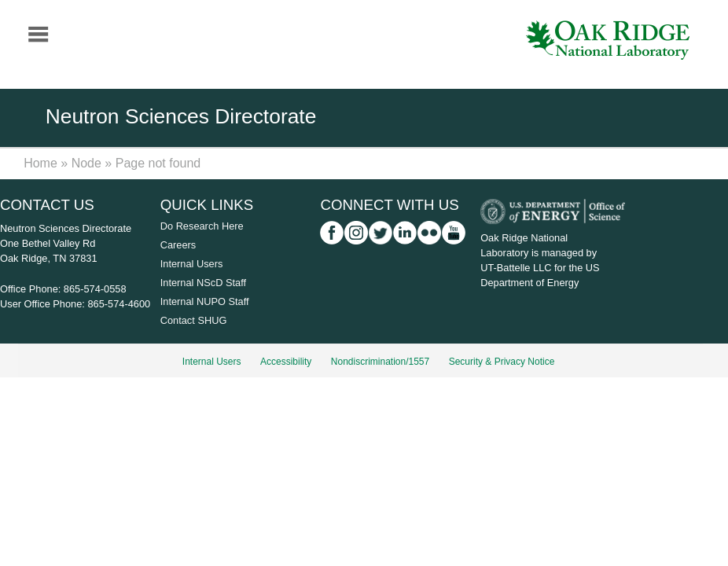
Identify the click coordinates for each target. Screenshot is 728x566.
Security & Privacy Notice (502, 362)
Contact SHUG (194, 320)
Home (40, 163)
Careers (178, 245)
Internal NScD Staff (203, 283)
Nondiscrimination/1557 (380, 362)
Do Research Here (202, 226)
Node (86, 163)
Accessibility (286, 362)
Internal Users (192, 264)
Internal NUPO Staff (205, 301)
